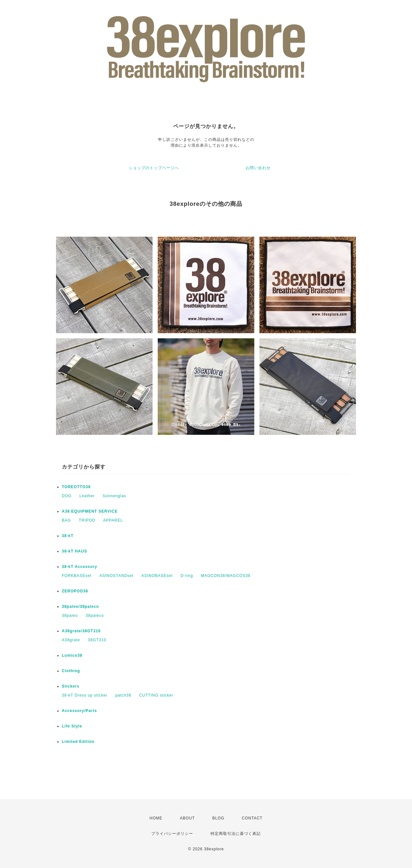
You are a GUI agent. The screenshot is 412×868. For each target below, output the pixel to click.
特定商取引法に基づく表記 (236, 834)
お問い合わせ (258, 168)
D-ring (187, 576)
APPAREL (113, 520)
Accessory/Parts (79, 711)
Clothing (71, 671)
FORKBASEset (77, 576)
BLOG (218, 818)
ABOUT (187, 818)
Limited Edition (78, 742)
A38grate (71, 640)
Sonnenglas (114, 496)
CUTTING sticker (156, 695)
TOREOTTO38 (76, 487)
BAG (66, 520)
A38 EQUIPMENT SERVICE (90, 511)
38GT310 (97, 640)
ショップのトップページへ (154, 168)
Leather (87, 496)
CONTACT (252, 818)
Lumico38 (72, 655)
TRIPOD (87, 520)
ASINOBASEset (157, 576)
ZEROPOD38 (75, 591)
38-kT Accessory (80, 567)
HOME (156, 818)
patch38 (123, 695)
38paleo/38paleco (80, 607)
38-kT (68, 536)
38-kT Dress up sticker (85, 695)
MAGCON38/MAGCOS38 (226, 576)
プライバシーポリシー (172, 834)
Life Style (72, 726)
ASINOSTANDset (117, 576)
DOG (67, 496)
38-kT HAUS (75, 551)
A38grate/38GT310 (81, 631)
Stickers (71, 686)
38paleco (95, 616)
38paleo (70, 616)
